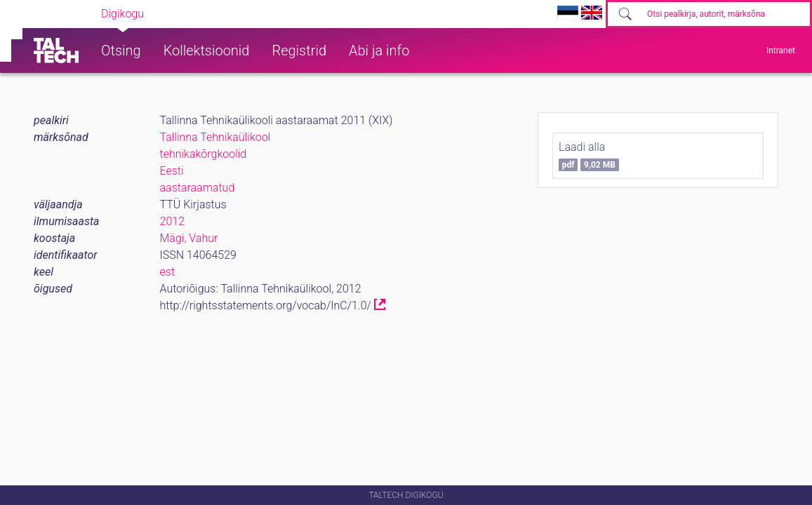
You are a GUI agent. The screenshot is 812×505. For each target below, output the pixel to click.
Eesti (172, 171)
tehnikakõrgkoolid (204, 154)
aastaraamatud (198, 188)
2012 (173, 221)
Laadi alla (589, 156)
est (168, 272)
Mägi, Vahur (189, 238)
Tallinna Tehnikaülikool (215, 137)
